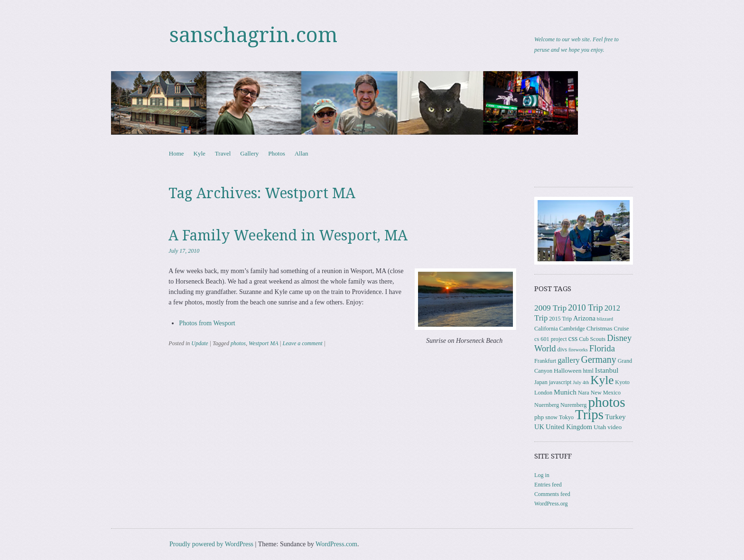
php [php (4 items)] (539, 417)
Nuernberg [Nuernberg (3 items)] (547, 405)
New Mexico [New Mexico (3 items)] (606, 393)
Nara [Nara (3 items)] (584, 393)
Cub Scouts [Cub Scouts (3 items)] (592, 339)
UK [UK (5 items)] (539, 427)
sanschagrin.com (253, 35)
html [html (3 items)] (588, 371)
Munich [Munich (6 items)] (565, 392)
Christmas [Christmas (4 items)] (600, 328)
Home (177, 153)
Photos (276, 153)
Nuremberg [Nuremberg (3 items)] (573, 405)
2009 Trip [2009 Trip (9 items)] (550, 308)
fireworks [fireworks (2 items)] (578, 350)
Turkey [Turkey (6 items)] (615, 417)
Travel (223, 153)
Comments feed (552, 494)
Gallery (249, 153)
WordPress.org (551, 504)
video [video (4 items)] (614, 427)
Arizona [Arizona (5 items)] (584, 318)
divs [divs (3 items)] (562, 349)
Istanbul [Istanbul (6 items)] (607, 370)
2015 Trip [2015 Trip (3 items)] (560, 319)
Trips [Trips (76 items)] (589, 414)
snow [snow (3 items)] (551, 417)
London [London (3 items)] (543, 393)
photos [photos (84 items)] (606, 402)
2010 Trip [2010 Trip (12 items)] (586, 308)
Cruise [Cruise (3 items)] (622, 329)
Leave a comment (303, 343)
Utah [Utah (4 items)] (600, 427)
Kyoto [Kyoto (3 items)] (622, 382)
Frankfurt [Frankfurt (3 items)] (545, 361)
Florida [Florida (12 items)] (602, 348)
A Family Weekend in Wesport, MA (288, 235)
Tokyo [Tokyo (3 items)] (566, 417)
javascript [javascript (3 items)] (560, 382)
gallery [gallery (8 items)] (568, 360)
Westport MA (263, 343)
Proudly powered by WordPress (211, 544)
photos (238, 343)
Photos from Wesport (207, 323)
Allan (302, 153)
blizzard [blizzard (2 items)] (605, 319)
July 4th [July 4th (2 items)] (581, 382)
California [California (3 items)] (546, 329)
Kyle (200, 153)
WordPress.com (336, 544)
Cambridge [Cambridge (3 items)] (572, 329)
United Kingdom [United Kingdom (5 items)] (569, 427)
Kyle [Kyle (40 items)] (602, 380)
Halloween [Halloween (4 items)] (567, 371)
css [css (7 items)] (573, 338)
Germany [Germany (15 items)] (599, 359)
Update (200, 343)
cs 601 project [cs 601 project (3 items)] (550, 339)
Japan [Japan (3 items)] (541, 382)
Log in (542, 475)
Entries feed (548, 485)
